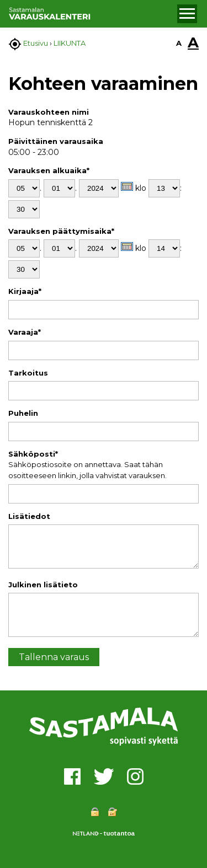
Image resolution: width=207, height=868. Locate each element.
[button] (187, 14)
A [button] (179, 43)
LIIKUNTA (70, 43)
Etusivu (36, 43)
